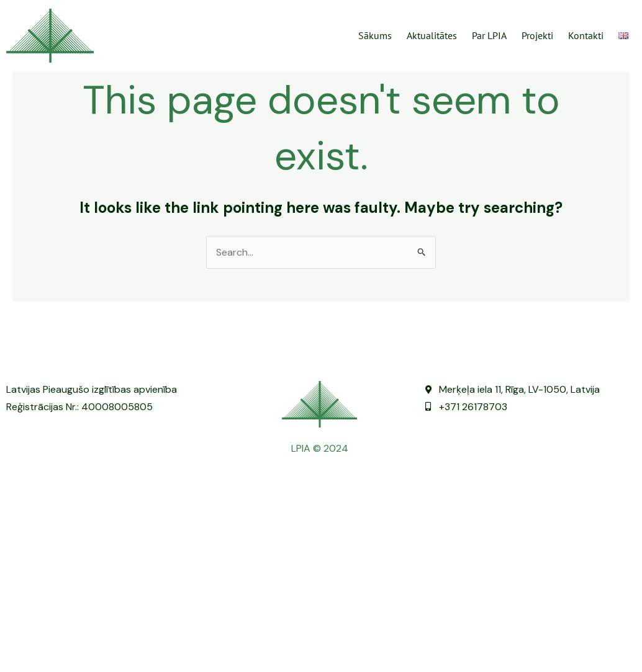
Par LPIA (489, 36)
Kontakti (586, 36)
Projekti (537, 36)
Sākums (375, 36)
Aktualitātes (432, 36)
